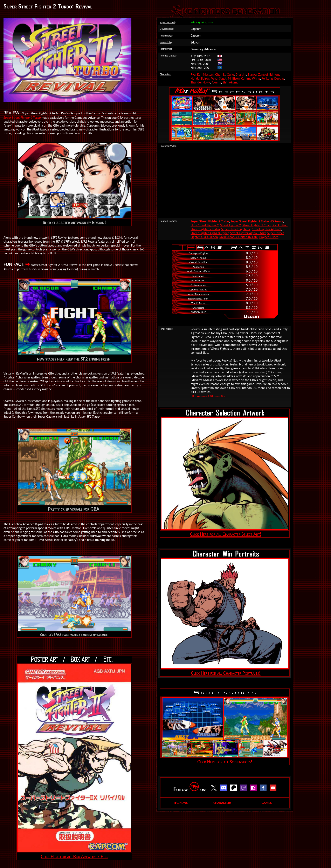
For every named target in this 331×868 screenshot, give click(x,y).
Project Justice (269, 237)
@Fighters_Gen (218, 396)
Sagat (223, 78)
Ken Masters (205, 75)
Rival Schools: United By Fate (239, 237)
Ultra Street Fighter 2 (205, 225)
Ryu (193, 75)
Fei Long (267, 78)
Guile (230, 75)
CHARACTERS (222, 803)
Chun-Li (220, 75)
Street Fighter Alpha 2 (266, 229)
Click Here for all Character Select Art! (226, 534)
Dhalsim (241, 75)
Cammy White (251, 78)
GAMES (267, 803)
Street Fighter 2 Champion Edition (265, 225)
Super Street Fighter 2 (236, 229)
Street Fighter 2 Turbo (205, 229)
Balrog (205, 78)
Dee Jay (279, 78)
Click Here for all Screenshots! (225, 762)
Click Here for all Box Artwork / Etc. (74, 856)
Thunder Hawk (201, 82)
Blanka (252, 75)
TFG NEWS (181, 803)
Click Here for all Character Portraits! (226, 673)
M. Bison (234, 78)
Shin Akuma (231, 82)
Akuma (216, 82)
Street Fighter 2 (230, 225)
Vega (214, 78)
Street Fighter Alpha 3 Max (248, 233)
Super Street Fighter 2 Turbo (22, 118)
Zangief (263, 75)
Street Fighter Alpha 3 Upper (210, 233)
